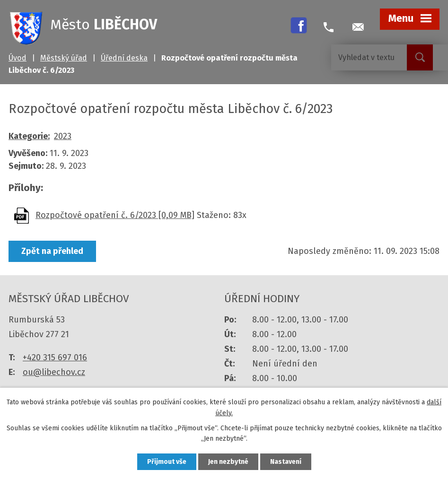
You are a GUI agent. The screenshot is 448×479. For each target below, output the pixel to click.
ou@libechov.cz (54, 372)
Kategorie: (29, 136)
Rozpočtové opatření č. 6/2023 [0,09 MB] (115, 215)
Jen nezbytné (228, 462)
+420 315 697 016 (55, 357)
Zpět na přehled (52, 251)
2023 (63, 136)
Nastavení (286, 462)
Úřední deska (124, 58)
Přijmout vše (167, 462)
